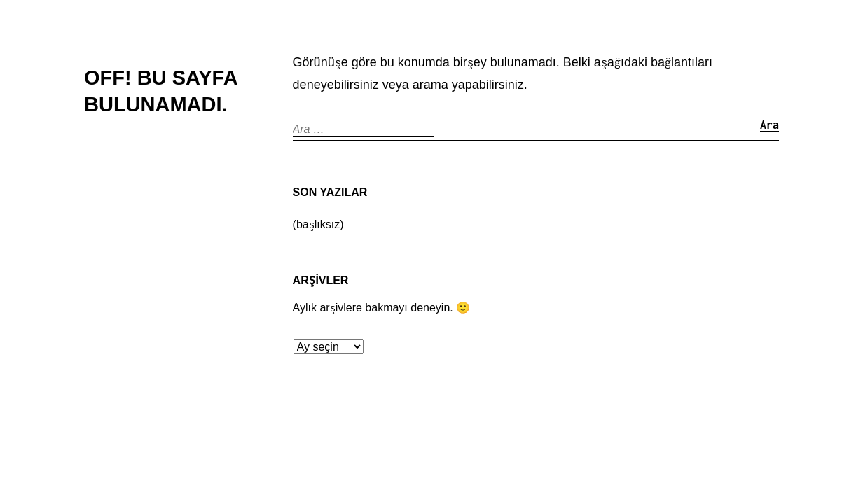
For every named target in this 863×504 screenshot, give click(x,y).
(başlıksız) (318, 224)
